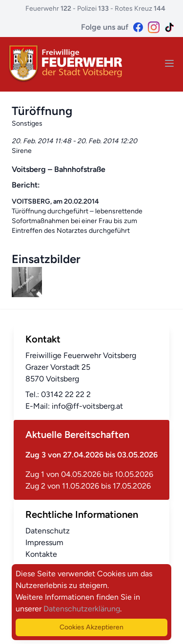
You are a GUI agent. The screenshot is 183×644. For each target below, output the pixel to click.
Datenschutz (48, 531)
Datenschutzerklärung (82, 609)
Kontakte (41, 554)
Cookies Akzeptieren (91, 627)
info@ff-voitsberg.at (87, 406)
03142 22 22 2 (66, 394)
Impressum (44, 542)
